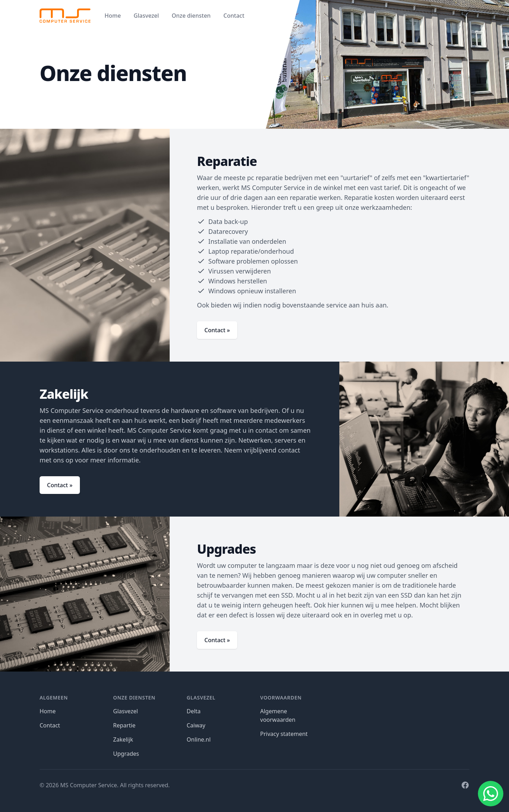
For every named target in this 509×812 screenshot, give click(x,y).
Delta (194, 711)
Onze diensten (191, 16)
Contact (234, 16)
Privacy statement (284, 734)
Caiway (196, 725)
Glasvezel (146, 16)
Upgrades (126, 754)
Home (113, 16)
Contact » (217, 330)
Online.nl (199, 739)
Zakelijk (123, 739)
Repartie (124, 725)
